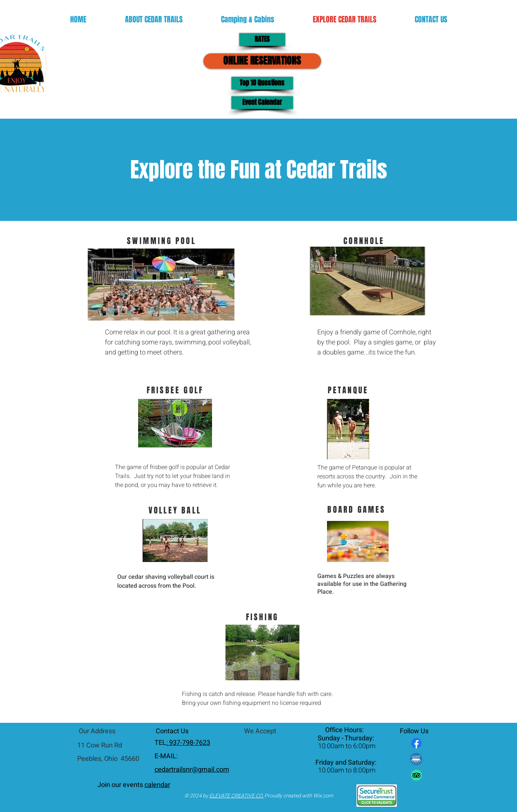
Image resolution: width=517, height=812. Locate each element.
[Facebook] (416, 743)
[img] (262, 751)
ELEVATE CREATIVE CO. (237, 796)
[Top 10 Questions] (262, 83)
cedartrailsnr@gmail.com (192, 770)
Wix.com (323, 796)
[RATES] (262, 40)
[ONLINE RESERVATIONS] (262, 61)
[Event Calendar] (262, 103)
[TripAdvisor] (416, 775)
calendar (157, 785)
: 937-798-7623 (188, 743)
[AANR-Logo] (416, 759)
